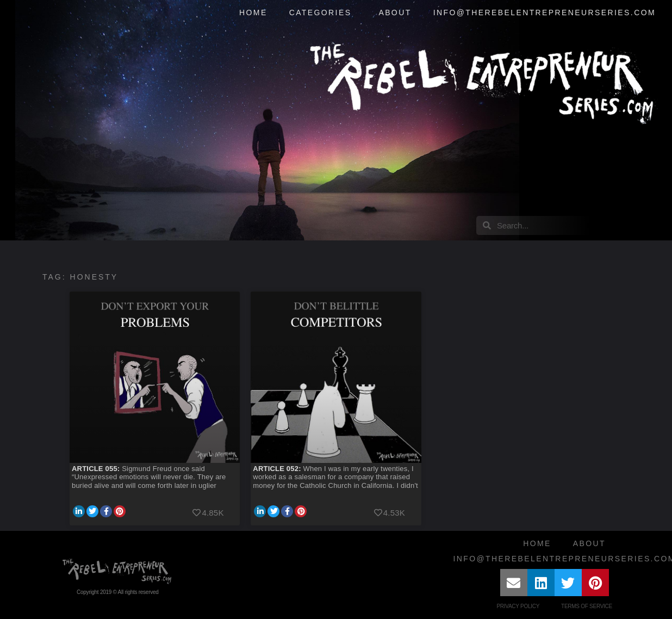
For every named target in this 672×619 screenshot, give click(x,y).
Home (253, 13)
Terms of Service (587, 606)
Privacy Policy (518, 606)
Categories (323, 13)
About (395, 13)
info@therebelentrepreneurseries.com (545, 13)
